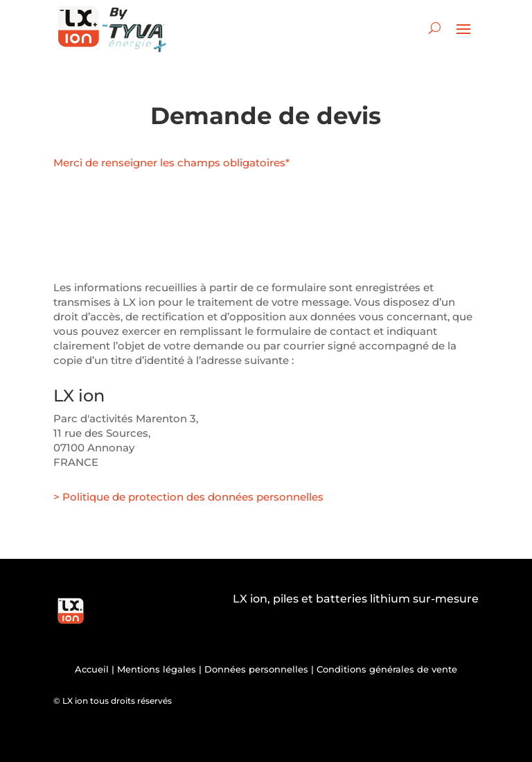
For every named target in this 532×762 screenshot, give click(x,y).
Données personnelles (256, 669)
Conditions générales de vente (387, 669)
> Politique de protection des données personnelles (188, 497)
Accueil (92, 669)
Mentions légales (157, 669)
